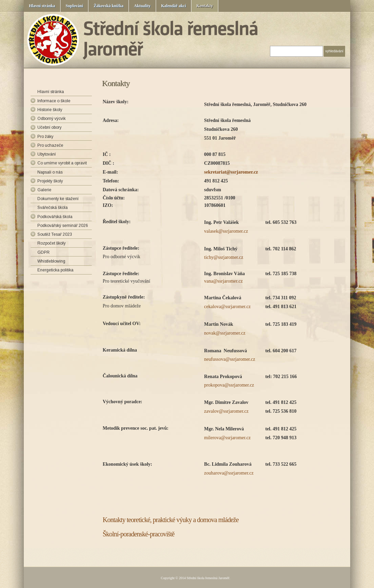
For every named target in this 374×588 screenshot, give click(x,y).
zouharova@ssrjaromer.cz (229, 473)
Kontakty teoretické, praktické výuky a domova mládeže (171, 520)
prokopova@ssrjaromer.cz (229, 385)
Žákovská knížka (108, 6)
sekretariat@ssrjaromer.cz (231, 172)
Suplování (74, 6)
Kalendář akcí (174, 6)
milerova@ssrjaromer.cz (227, 438)
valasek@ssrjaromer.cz (226, 231)
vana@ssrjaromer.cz (223, 281)
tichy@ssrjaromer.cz (224, 257)
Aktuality (142, 6)
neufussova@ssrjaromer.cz (230, 359)
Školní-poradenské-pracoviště (139, 534)
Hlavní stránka (42, 6)
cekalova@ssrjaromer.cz (227, 307)
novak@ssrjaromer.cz (225, 333)
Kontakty (205, 6)
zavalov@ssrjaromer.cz (226, 411)
